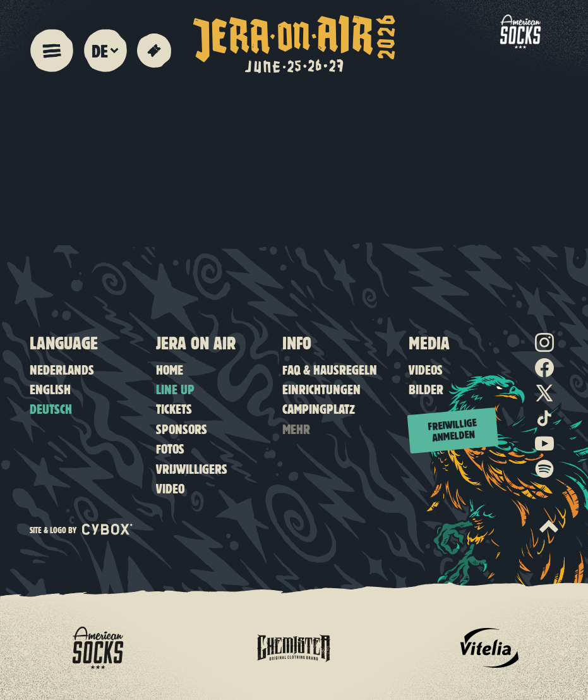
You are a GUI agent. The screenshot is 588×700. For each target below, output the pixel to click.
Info (297, 342)
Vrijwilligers (192, 468)
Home (170, 369)
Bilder (426, 389)
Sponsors (182, 429)
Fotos (170, 448)
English (50, 389)
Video (170, 488)
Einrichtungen (321, 389)
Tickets (174, 408)
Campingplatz (319, 408)
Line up (175, 389)
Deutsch (51, 408)
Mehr (296, 429)
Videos (426, 369)
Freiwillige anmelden (452, 430)
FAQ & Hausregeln (330, 369)
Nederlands (62, 369)
